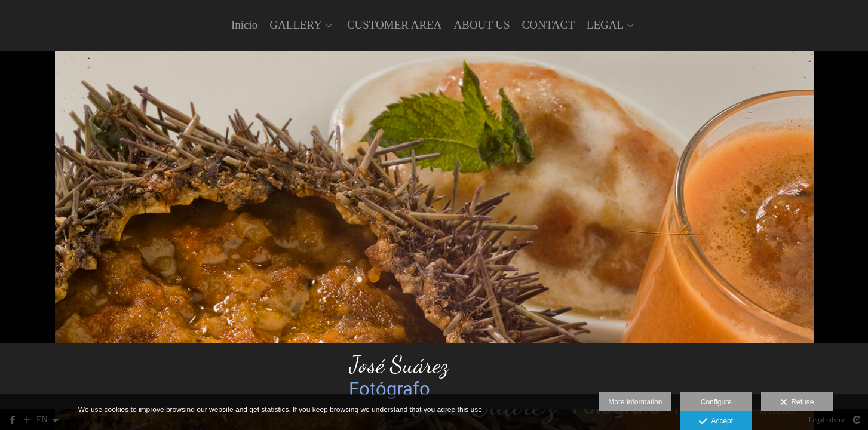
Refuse (797, 403)
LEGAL (605, 25)
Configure (716, 402)
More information (635, 402)
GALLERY (296, 25)
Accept (716, 422)
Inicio (244, 25)
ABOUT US (481, 25)
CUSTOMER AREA (395, 25)
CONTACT (548, 25)
